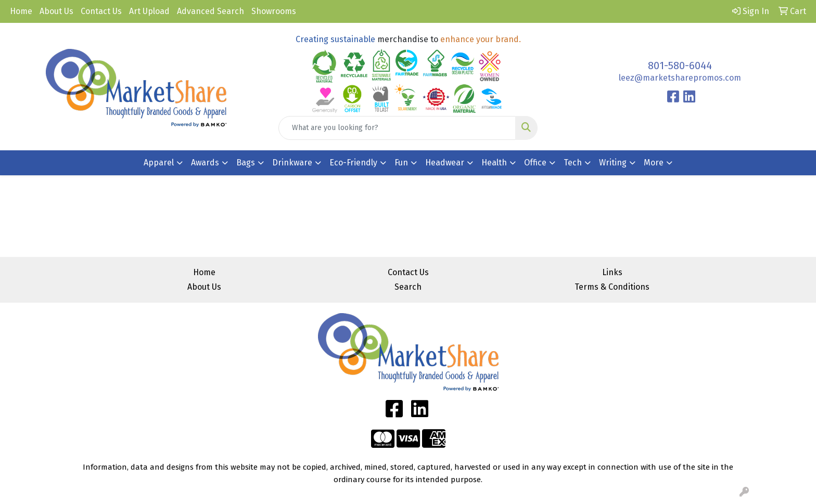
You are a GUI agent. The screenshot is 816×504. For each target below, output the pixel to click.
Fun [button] (401, 163)
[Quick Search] (397, 128)
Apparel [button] (159, 163)
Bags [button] (246, 163)
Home (21, 11)
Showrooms (274, 11)
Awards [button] (205, 163)
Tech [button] (573, 163)
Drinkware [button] (292, 163)
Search (408, 287)
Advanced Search (211, 11)
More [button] (654, 163)
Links (612, 272)
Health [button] (494, 163)
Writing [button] (613, 163)
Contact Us (101, 11)
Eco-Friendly (353, 163)
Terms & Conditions (612, 287)
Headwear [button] (445, 163)
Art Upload (149, 11)
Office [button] (535, 163)
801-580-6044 (680, 66)
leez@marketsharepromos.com (680, 78)
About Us (56, 11)
